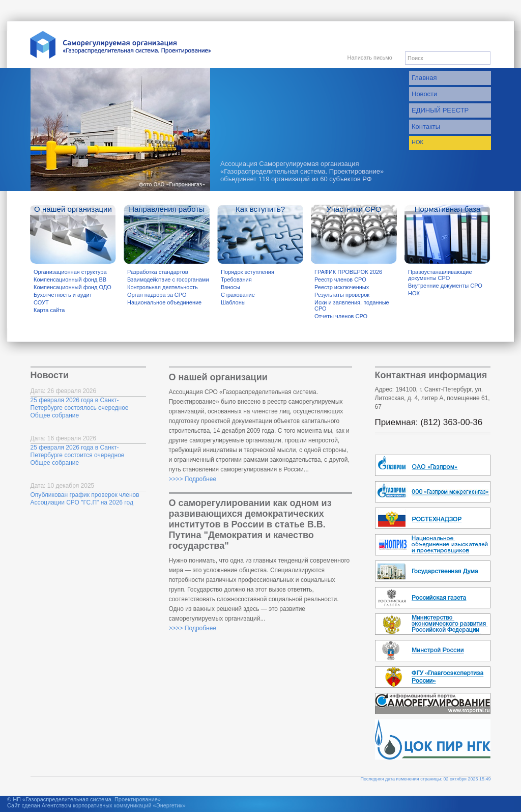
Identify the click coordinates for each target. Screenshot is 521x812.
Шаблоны (233, 302)
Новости (424, 94)
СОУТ (41, 302)
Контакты (426, 127)
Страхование (238, 295)
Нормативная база (448, 209)
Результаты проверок (342, 295)
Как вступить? (260, 209)
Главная (424, 78)
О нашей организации (73, 209)
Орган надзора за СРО (157, 295)
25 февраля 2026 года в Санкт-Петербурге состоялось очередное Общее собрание (80, 408)
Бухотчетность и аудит (63, 295)
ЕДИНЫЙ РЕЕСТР (440, 110)
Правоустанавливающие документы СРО (440, 275)
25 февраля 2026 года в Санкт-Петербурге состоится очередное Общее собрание (78, 455)
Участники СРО (354, 209)
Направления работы (167, 209)
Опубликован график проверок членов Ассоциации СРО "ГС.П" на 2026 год (85, 499)
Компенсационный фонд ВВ (70, 279)
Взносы (230, 287)
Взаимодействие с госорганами (168, 279)
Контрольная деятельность (163, 287)
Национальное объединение (164, 302)
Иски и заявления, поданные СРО (352, 305)
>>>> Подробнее (193, 479)
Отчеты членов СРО (341, 316)
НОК (417, 142)
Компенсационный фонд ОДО (73, 287)
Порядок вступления (248, 272)
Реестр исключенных (342, 287)
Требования (236, 279)
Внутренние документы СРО (445, 286)
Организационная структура (70, 272)
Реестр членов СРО (340, 279)
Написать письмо (370, 58)
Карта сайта (49, 310)
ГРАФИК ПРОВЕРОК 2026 (348, 272)
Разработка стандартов (158, 272)
